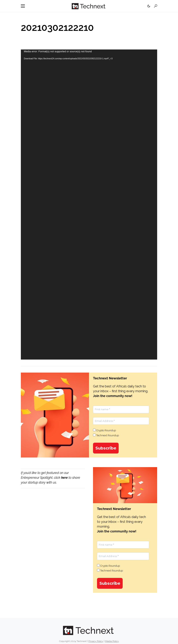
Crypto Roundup (104, 430)
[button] (23, 6)
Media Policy (112, 641)
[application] (89, 205)
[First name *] (121, 409)
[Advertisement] (53, 523)
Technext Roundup (106, 435)
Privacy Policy (96, 641)
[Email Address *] (121, 421)
